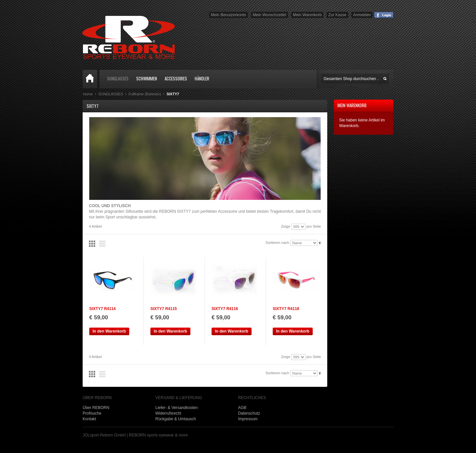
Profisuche (92, 413)
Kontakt (89, 419)
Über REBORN (96, 408)
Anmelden (362, 15)
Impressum (248, 419)
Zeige (286, 226)
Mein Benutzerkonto (229, 15)
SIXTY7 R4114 (102, 309)
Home (90, 79)
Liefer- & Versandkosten (177, 408)
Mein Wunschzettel (270, 15)
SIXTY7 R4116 (225, 309)
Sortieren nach (277, 243)
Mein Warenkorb (307, 15)
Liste (102, 244)
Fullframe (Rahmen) (145, 94)
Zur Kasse (337, 15)
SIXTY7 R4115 (164, 309)
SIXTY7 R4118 (286, 309)
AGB (242, 408)
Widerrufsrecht (168, 413)
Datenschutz (249, 413)
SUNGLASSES (111, 94)
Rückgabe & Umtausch (176, 419)
